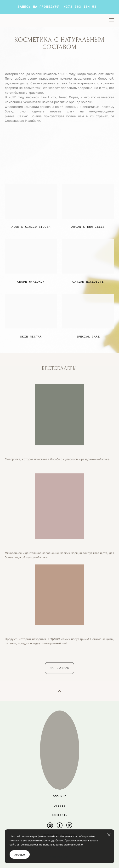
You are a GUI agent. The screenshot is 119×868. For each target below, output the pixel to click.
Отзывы (60, 806)
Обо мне (60, 796)
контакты (60, 815)
